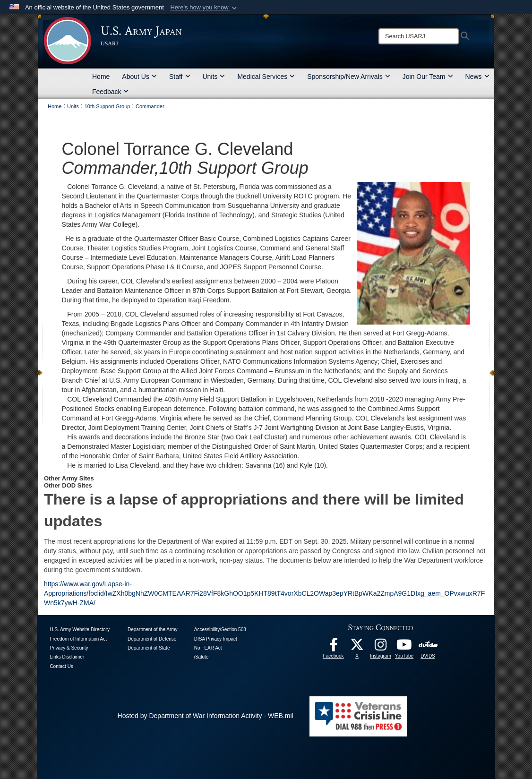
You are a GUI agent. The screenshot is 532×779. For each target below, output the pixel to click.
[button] (204, 8)
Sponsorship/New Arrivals (349, 77)
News (477, 77)
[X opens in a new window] (357, 647)
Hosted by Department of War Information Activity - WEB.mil (206, 716)
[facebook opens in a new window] (334, 647)
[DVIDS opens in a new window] (428, 644)
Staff (180, 77)
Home (101, 77)
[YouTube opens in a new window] (404, 647)
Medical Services (266, 77)
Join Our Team (428, 77)
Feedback (110, 92)
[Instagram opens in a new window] (381, 647)
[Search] (419, 36)
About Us (139, 77)
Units (214, 77)
